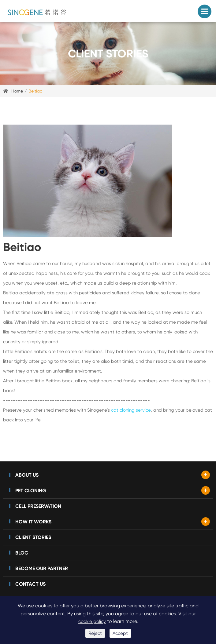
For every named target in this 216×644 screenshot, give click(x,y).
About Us (27, 475)
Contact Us (30, 584)
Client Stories (33, 537)
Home (17, 91)
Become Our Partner (42, 568)
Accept (120, 633)
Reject (95, 633)
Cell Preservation (38, 506)
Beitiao (35, 91)
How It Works (33, 522)
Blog (22, 553)
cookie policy (92, 621)
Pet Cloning (31, 491)
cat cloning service (131, 410)
